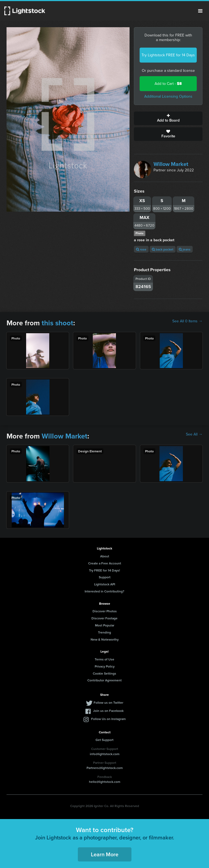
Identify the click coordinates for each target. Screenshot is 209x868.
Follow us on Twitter (108, 702)
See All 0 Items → (187, 321)
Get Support (104, 740)
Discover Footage (104, 618)
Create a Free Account (105, 563)
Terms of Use (104, 659)
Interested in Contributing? (104, 591)
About (105, 556)
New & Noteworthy (105, 639)
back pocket (163, 249)
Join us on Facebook (108, 711)
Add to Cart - (168, 84)
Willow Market (171, 164)
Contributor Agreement (104, 680)
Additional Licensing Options (168, 96)
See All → (194, 434)
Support (105, 577)
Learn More (105, 854)
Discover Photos (105, 611)
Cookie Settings (104, 673)
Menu (200, 11)
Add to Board (168, 118)
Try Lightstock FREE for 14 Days (168, 55)
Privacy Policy (105, 666)
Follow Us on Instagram (108, 719)
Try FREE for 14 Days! (104, 570)
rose (141, 249)
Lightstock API (105, 584)
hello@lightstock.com (105, 782)
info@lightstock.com (105, 754)
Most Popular (105, 625)
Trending (104, 632)
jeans (185, 249)
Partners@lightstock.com (105, 768)
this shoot (57, 323)
